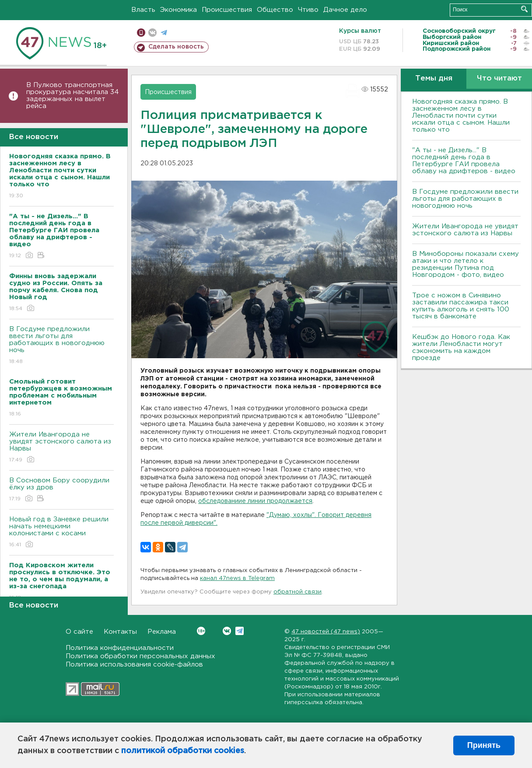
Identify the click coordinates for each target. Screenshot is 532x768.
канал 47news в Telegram (237, 578)
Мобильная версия (141, 33)
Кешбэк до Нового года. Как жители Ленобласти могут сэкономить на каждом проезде (461, 347)
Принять (484, 745)
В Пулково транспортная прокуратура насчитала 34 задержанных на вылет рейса (73, 96)
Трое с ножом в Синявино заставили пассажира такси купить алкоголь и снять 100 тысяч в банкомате (461, 306)
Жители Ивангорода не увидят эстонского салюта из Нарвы (61, 448)
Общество (275, 10)
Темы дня (434, 79)
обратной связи (297, 592)
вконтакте (152, 33)
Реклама (162, 632)
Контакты (120, 632)
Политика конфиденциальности (120, 648)
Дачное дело (345, 10)
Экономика (178, 10)
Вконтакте (201, 631)
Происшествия (227, 10)
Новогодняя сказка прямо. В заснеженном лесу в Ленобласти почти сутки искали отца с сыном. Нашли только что (461, 116)
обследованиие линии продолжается (255, 501)
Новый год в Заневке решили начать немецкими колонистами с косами (61, 532)
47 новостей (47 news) (326, 632)
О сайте (79, 632)
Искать (524, 9)
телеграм (164, 33)
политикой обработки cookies (183, 751)
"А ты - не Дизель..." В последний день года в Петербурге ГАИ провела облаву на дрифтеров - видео (464, 161)
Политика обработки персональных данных (140, 656)
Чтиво (308, 10)
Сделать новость (176, 47)
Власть (143, 10)
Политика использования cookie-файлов (134, 665)
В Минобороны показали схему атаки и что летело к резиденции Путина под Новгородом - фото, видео (465, 264)
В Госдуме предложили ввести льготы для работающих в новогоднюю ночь (61, 346)
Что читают (499, 79)
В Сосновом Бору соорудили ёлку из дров (61, 490)
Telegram (240, 631)
